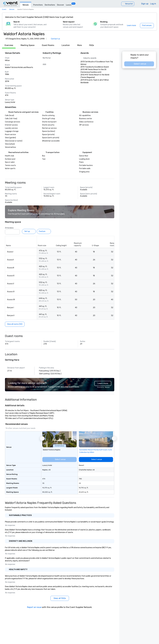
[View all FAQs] (60, 598)
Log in (153, 4)
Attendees (9, 228)
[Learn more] (131, 26)
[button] (42, 438)
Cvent (4, 9)
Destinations (50, 5)
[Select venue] (32, 460)
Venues (26, 5)
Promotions (38, 5)
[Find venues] (147, 26)
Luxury (69, 5)
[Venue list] (128, 4)
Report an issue (34, 607)
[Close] (151, 17)
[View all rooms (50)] (15, 324)
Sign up (145, 4)
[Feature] (44, 231)
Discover (60, 5)
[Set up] (29, 231)
